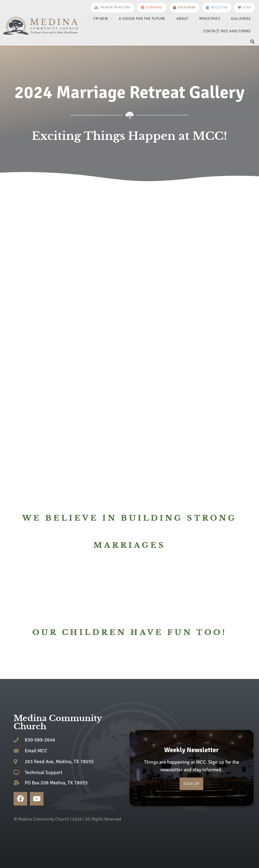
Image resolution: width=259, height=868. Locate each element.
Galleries (241, 19)
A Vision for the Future (142, 19)
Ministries (210, 19)
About (182, 19)
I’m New (101, 19)
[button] (252, 42)
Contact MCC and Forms (227, 31)
